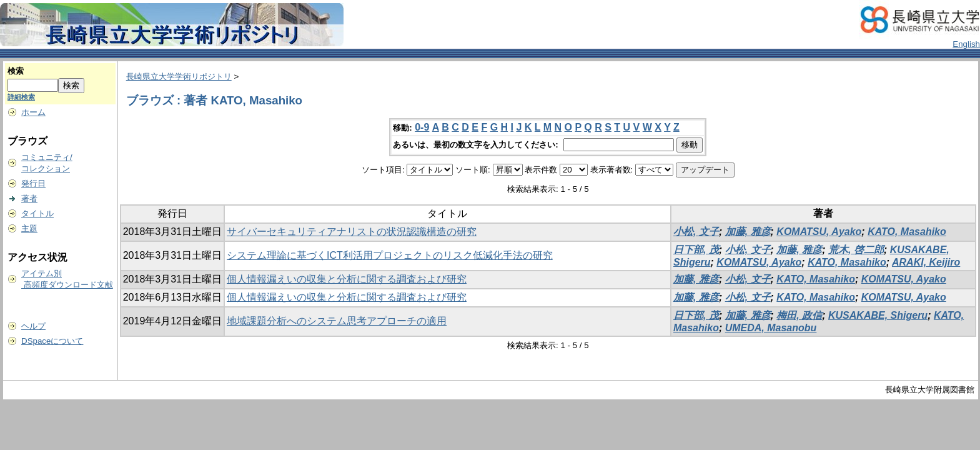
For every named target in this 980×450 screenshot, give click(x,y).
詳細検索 (21, 97)
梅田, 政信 (799, 315)
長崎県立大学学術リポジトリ (179, 77)
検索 (16, 71)
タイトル (37, 213)
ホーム (33, 112)
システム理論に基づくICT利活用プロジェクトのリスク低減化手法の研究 (390, 255)
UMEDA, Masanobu (771, 328)
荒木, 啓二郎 (856, 250)
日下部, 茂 (696, 250)
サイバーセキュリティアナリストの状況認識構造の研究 (352, 232)
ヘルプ (33, 326)
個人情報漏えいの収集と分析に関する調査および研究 (347, 279)
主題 (29, 228)
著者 (29, 198)
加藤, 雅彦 (748, 232)
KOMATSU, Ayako (819, 232)
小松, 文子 (696, 232)
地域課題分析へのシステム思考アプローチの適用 (337, 321)
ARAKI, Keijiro (926, 262)
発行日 (33, 183)
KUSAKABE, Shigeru (878, 315)
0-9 (422, 127)
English (966, 44)
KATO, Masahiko (907, 232)
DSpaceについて (52, 341)
